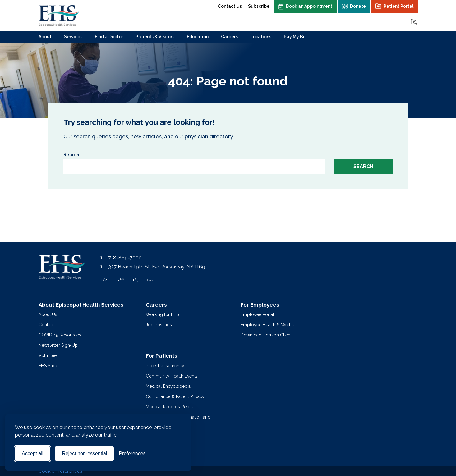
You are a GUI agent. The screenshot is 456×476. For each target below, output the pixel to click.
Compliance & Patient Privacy (175, 396)
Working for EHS (162, 314)
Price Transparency (165, 366)
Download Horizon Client (266, 335)
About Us (48, 314)
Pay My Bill (295, 37)
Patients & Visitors (155, 37)
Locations (261, 37)
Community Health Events (172, 376)
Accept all (32, 453)
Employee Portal (257, 314)
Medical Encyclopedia (168, 386)
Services (73, 37)
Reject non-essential (84, 453)
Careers (229, 37)
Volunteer (48, 355)
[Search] (414, 22)
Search (71, 155)
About (45, 37)
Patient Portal (398, 6)
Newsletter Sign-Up (58, 345)
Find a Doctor (109, 37)
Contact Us (230, 6)
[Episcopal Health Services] (59, 16)
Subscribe (259, 6)
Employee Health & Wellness (270, 325)
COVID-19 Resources (60, 335)
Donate (358, 6)
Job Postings (159, 325)
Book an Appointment (309, 6)
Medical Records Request (172, 407)
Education (198, 37)
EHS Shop (48, 366)
